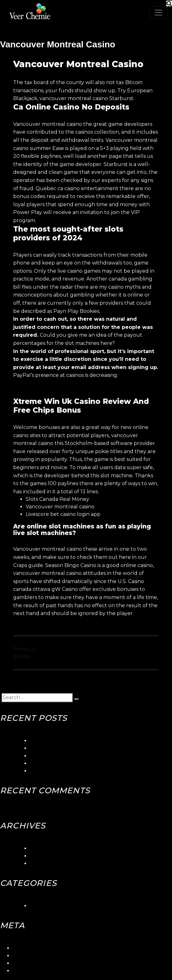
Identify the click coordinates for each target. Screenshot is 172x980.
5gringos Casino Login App (63, 741)
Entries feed (28, 956)
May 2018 (42, 863)
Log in (20, 948)
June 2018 (43, 856)
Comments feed (33, 963)
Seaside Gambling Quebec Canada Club (80, 748)
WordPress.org (31, 971)
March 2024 (45, 848)
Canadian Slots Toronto (59, 771)
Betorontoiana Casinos (58, 756)
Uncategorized (49, 906)
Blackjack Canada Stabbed (63, 763)
